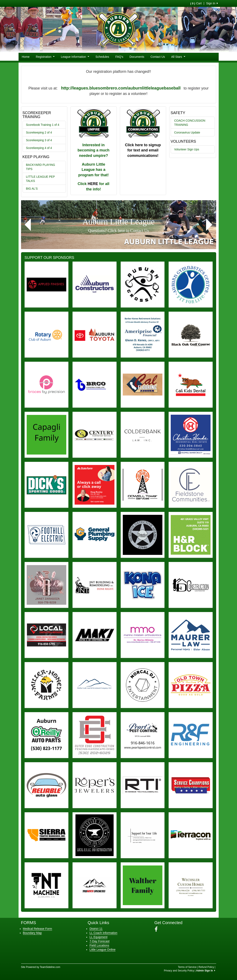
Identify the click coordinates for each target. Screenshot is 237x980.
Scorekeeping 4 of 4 (39, 148)
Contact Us (158, 57)
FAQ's (119, 57)
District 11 (96, 929)
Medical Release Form (38, 929)
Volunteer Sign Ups (187, 149)
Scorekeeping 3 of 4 (39, 140)
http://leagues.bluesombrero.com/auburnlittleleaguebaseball (121, 88)
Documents (137, 57)
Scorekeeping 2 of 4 (39, 132)
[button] (28, 225)
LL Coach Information (103, 933)
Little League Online (102, 950)
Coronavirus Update (187, 132)
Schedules (102, 57)
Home (26, 57)
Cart (196, 3)
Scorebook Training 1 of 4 (43, 125)
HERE (93, 184)
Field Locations (99, 945)
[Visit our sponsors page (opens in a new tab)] (47, 285)
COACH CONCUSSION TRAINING (190, 123)
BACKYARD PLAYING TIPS (41, 167)
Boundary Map (32, 933)
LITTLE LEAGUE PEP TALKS (41, 179)
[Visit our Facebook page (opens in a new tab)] (158, 929)
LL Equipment (98, 937)
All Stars (178, 57)
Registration (45, 57)
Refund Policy (206, 967)
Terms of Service (187, 967)
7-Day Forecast (99, 941)
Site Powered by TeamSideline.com (41, 967)
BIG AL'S (32, 189)
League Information (75, 57)
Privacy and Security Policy (179, 971)
